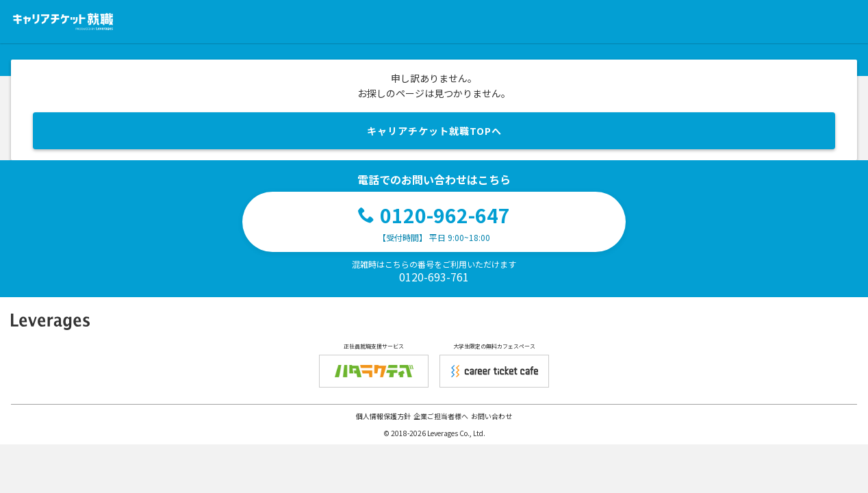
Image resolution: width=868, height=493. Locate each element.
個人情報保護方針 (383, 416)
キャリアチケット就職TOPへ (434, 131)
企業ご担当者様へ (441, 416)
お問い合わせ (492, 416)
